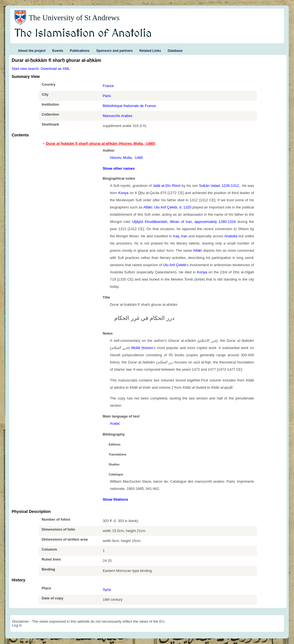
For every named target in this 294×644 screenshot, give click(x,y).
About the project (32, 51)
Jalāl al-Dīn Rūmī (167, 186)
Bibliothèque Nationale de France (129, 106)
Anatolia (231, 236)
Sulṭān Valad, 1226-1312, (219, 186)
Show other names (119, 168)
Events (58, 51)
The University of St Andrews (74, 18)
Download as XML (55, 69)
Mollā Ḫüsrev (142, 348)
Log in (17, 625)
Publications (80, 51)
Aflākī (148, 207)
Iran (184, 236)
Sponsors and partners (114, 51)
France (108, 86)
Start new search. (26, 69)
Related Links (150, 51)
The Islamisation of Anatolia (83, 34)
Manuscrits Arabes (117, 116)
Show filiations (115, 499)
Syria (107, 590)
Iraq (176, 236)
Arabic (115, 423)
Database (175, 51)
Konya (123, 193)
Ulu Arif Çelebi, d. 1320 (173, 207)
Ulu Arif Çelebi (175, 265)
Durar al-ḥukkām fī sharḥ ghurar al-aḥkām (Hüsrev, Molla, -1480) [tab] (100, 143)
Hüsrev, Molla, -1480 (126, 158)
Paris (107, 96)
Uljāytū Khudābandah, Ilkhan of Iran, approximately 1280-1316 (184, 222)
